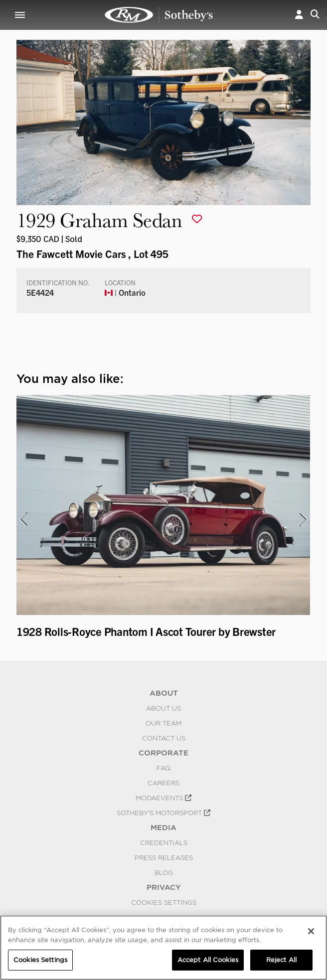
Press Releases (164, 857)
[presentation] (23, 519)
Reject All (281, 960)
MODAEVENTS (163, 798)
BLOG (164, 872)
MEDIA (163, 828)
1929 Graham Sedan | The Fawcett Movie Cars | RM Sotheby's (159, 15)
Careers (163, 783)
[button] (299, 15)
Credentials (164, 843)
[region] (163, 948)
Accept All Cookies (208, 960)
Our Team (163, 723)
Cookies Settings (164, 902)
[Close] (311, 931)
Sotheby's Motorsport (163, 813)
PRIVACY (164, 887)
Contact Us (164, 738)
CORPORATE (163, 753)
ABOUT (164, 693)
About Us (163, 708)
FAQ (163, 768)
